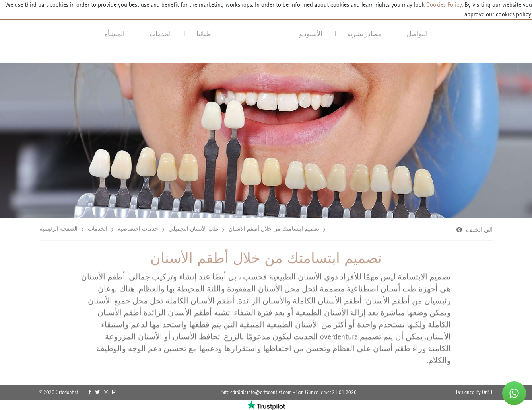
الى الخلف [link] (479, 230)
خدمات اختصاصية (138, 229)
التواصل (417, 34)
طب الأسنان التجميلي (193, 229)
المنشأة (115, 34)
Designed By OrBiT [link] (474, 392)
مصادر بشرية (364, 34)
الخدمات (161, 34)
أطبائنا (205, 34)
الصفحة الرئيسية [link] (58, 229)
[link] (90, 392)
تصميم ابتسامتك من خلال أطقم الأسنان (274, 229)
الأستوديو (311, 34)
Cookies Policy (443, 5)
